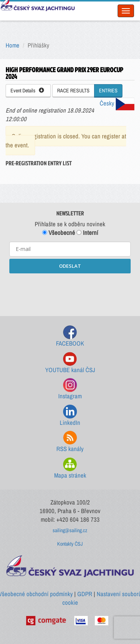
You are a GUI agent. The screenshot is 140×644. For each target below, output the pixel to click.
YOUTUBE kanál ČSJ (70, 363)
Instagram (70, 389)
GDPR (85, 594)
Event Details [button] (27, 91)
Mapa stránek (70, 468)
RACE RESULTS (73, 91)
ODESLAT (70, 266)
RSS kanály (70, 442)
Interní (87, 233)
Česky (117, 103)
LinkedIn (70, 416)
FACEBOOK (70, 336)
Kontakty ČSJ (70, 544)
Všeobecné (59, 233)
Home (13, 45)
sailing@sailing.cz (70, 530)
